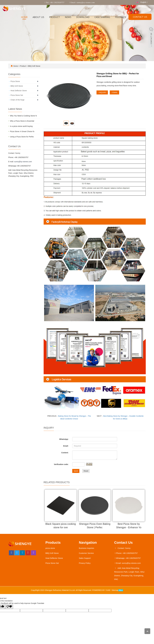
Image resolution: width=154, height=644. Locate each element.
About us (38, 17)
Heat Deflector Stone (19, 91)
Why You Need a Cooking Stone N (23, 116)
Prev (49, 96)
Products (53, 543)
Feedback (120, 17)
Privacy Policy (85, 563)
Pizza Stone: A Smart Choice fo (22, 131)
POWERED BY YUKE (102, 590)
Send (76, 471)
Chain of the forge (17, 100)
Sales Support (85, 558)
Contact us (140, 17)
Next (89, 96)
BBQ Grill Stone (34, 66)
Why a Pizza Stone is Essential (22, 121)
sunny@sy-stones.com (85, 3)
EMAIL (114, 92)
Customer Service (86, 553)
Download (83, 17)
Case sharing (102, 17)
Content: (65, 453)
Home (24, 17)
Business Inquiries (86, 548)
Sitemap (115, 590)
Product (54, 17)
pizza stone (50, 548)
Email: (66, 446)
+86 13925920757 (57, 3)
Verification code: (61, 464)
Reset (86, 471)
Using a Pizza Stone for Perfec (22, 137)
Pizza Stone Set (17, 95)
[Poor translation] (9, 607)
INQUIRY (102, 92)
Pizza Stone (15, 81)
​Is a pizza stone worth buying (21, 126)
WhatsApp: (64, 439)
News (68, 17)
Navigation (88, 543)
